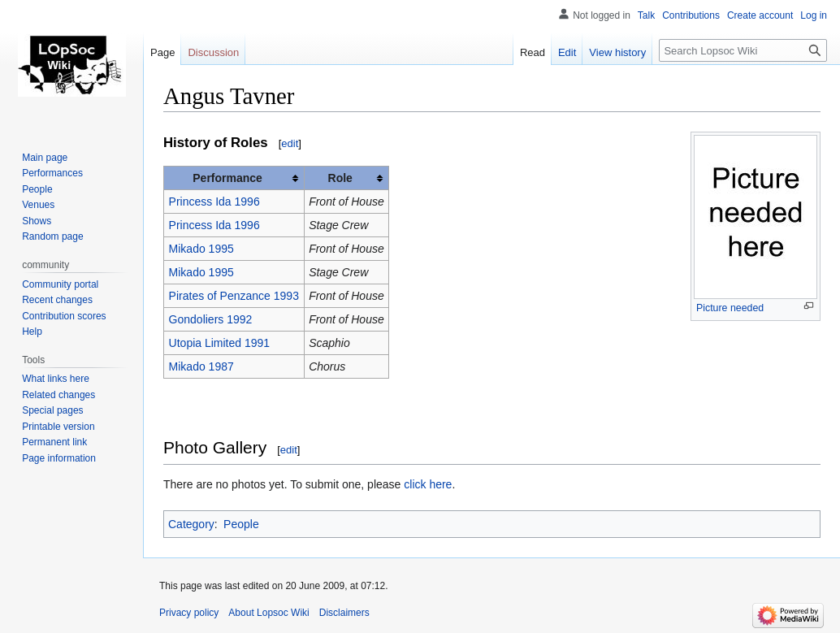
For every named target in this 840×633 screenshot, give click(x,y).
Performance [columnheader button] (227, 178)
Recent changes (57, 300)
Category (191, 524)
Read (533, 52)
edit (290, 143)
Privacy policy (189, 613)
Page (162, 52)
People (241, 524)
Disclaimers (344, 613)
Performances (52, 173)
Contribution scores (64, 316)
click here (428, 484)
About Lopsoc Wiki (268, 613)
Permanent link (54, 442)
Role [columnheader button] (340, 178)
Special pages (52, 410)
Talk (646, 15)
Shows (37, 221)
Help (32, 332)
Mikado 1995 (201, 249)
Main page (45, 158)
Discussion (213, 52)
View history (617, 52)
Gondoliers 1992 (211, 319)
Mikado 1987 (201, 366)
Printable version (58, 427)
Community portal (60, 284)
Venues (38, 205)
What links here (56, 379)
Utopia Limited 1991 (220, 343)
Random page (52, 236)
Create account (760, 15)
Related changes (58, 395)
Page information (59, 458)
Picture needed (730, 308)
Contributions (691, 15)
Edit (567, 52)
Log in (814, 15)
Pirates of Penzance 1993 (234, 296)
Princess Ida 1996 (214, 202)
